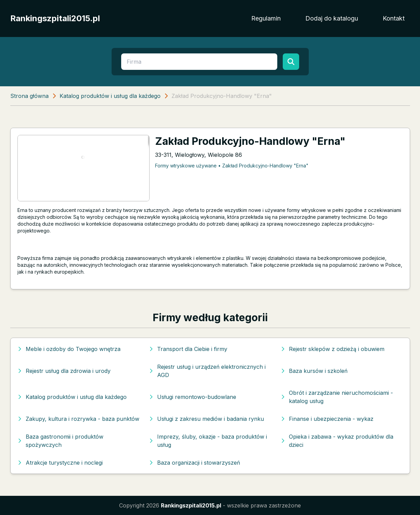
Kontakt (394, 18)
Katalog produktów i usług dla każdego (110, 96)
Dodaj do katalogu (332, 18)
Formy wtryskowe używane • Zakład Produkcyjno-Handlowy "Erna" (232, 166)
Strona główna (29, 96)
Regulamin (266, 18)
